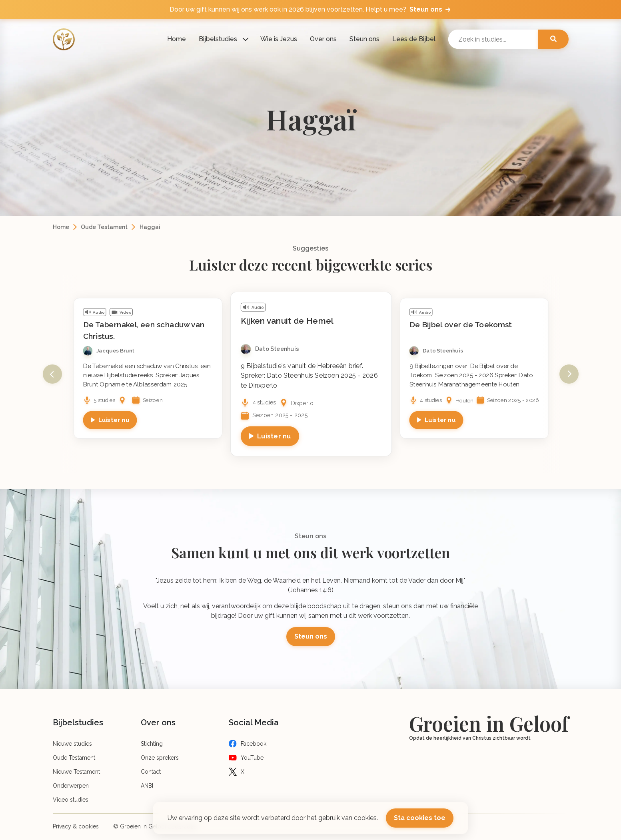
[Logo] (64, 39)
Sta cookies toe (420, 818)
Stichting (152, 744)
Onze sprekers (160, 758)
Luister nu (114, 420)
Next (569, 374)
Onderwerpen (71, 786)
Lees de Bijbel (414, 39)
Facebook (254, 744)
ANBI (147, 786)
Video (125, 313)
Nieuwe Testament (76, 772)
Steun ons (364, 39)
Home (177, 39)
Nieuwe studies (72, 744)
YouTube (252, 758)
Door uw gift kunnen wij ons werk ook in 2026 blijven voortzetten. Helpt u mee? (311, 10)
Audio (99, 313)
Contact (151, 772)
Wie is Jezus (279, 39)
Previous (52, 374)
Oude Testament (104, 227)
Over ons (323, 39)
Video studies (71, 800)
